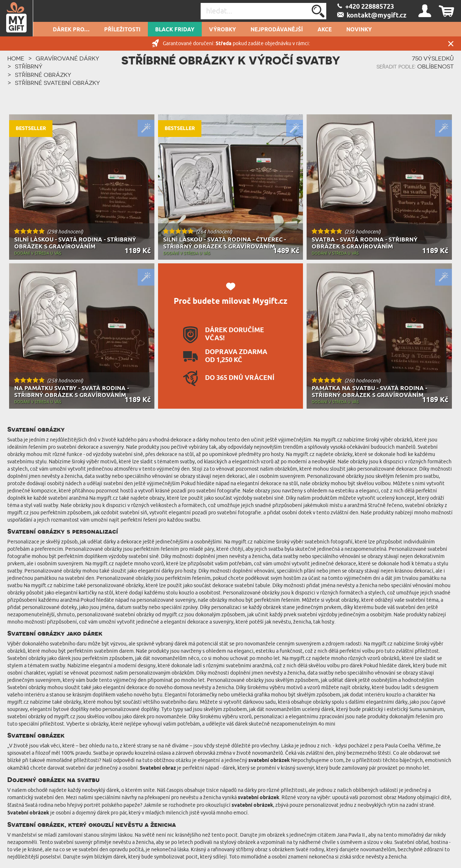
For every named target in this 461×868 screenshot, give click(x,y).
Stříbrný (29, 66)
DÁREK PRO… (71, 30)
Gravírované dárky (68, 58)
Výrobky (222, 30)
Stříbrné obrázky (43, 75)
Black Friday (175, 30)
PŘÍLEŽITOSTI (122, 30)
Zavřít (451, 44)
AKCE (325, 30)
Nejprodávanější (277, 30)
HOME (16, 58)
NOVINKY (359, 30)
